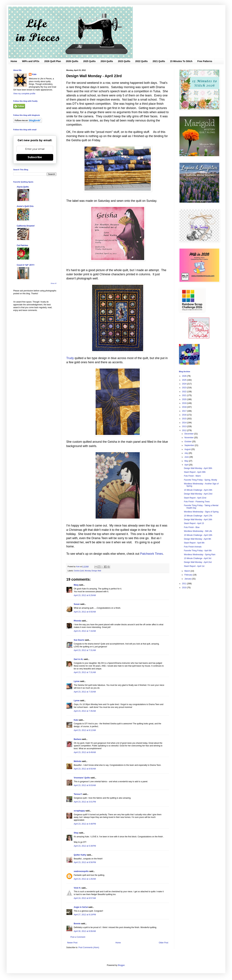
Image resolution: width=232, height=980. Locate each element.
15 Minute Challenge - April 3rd (198, 558)
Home (14, 61)
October (188, 442)
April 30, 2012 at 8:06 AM (85, 931)
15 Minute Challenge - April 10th (198, 535)
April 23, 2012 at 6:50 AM (85, 612)
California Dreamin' (26, 226)
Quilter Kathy (80, 855)
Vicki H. (77, 888)
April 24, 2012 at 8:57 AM (85, 898)
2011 (185, 584)
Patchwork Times (152, 554)
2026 (185, 376)
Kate (76, 720)
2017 (185, 411)
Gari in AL (78, 659)
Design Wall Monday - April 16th (198, 520)
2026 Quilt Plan (53, 61)
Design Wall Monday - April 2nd (198, 562)
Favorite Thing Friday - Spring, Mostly (201, 480)
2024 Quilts (107, 61)
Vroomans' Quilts (82, 778)
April (187, 465)
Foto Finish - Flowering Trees (197, 502)
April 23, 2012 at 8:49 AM (85, 752)
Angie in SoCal (81, 907)
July (187, 453)
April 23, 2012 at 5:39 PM (85, 846)
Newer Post (72, 943)
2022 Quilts (141, 61)
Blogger (121, 965)
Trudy (70, 358)
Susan (77, 604)
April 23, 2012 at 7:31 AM (85, 650)
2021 (185, 395)
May (187, 461)
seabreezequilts (81, 871)
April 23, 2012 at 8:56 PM (85, 862)
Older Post (163, 943)
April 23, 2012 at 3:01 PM (85, 802)
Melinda (77, 761)
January (188, 579)
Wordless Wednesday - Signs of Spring (201, 512)
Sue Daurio (79, 640)
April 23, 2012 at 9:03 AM (85, 785)
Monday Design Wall (93, 571)
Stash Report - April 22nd (195, 498)
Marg (76, 585)
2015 (185, 419)
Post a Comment (78, 937)
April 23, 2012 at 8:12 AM (85, 730)
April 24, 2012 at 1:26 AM (85, 879)
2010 (185, 588)
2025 (185, 380)
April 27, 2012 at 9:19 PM (85, 915)
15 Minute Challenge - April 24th (198, 490)
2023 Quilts (124, 61)
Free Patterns (205, 61)
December (189, 434)
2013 (185, 426)
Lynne (77, 681)
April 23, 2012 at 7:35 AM (85, 711)
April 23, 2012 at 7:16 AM (85, 631)
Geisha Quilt (79, 571)
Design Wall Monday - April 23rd (198, 494)
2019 (185, 403)
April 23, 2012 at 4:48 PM (85, 824)
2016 (185, 415)
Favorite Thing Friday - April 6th (198, 551)
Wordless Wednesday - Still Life (198, 531)
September (190, 445)
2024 (185, 384)
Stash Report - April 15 (194, 523)
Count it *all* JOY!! (26, 265)
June (187, 457)
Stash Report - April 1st (194, 566)
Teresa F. (78, 794)
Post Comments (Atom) (89, 947)
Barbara (77, 739)
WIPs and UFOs (31, 61)
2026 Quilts (72, 61)
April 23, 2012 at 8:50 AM (85, 769)
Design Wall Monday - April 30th (198, 468)
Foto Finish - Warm (192, 476)
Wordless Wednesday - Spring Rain (200, 555)
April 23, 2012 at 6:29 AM (85, 595)
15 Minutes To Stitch (181, 61)
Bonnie (77, 924)
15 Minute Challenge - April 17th (198, 516)
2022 (185, 392)
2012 (185, 430)
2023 (185, 388)
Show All (53, 283)
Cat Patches (22, 245)
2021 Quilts (159, 61)
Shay (76, 833)
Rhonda (77, 621)
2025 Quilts (89, 61)
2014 (185, 423)
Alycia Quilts (23, 187)
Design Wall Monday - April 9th (198, 539)
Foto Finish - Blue (192, 527)
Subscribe (35, 157)
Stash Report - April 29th (195, 472)
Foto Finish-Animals (193, 547)
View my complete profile (24, 94)
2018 (185, 407)
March (188, 571)
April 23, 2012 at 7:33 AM (85, 692)
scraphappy (79, 811)
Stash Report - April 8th (194, 543)
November (189, 438)
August (188, 449)
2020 (185, 399)
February (189, 575)
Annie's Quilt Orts (25, 206)
